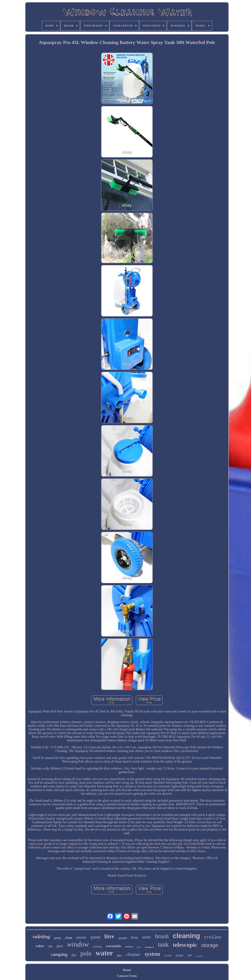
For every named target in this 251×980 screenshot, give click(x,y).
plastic (81, 937)
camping (59, 954)
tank (163, 944)
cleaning (186, 936)
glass (139, 947)
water (104, 953)
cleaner (133, 954)
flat (74, 955)
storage (210, 945)
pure (60, 946)
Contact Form (127, 976)
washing (97, 947)
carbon (168, 955)
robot (40, 946)
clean (69, 938)
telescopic (185, 945)
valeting (41, 937)
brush (162, 936)
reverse (129, 947)
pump (179, 955)
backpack (149, 947)
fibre (119, 956)
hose (135, 937)
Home (127, 970)
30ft (50, 946)
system (152, 954)
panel (96, 937)
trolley (213, 937)
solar (147, 937)
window (78, 944)
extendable (113, 946)
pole (86, 953)
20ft (190, 955)
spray (58, 938)
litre (109, 936)
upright (123, 938)
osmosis (199, 956)
